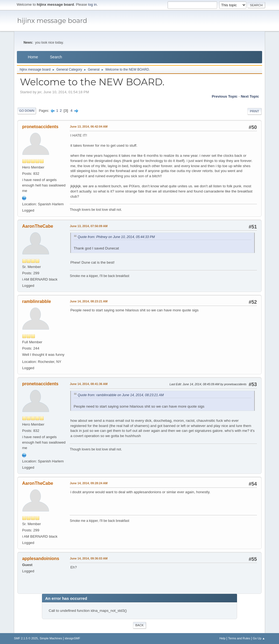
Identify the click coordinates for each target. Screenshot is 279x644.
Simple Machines (51, 638)
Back (139, 625)
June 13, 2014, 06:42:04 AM (89, 127)
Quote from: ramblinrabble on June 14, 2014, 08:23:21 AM (121, 395)
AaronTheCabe (38, 226)
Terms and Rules (239, 638)
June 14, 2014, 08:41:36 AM (89, 384)
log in (92, 4)
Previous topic (225, 96)
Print (254, 111)
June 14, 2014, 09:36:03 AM (89, 558)
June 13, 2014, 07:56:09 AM (89, 226)
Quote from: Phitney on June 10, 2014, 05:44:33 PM (116, 237)
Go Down (27, 111)
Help (222, 638)
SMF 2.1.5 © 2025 (26, 638)
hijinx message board (52, 21)
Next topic (250, 96)
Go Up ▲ (259, 638)
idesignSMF (72, 638)
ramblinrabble (37, 301)
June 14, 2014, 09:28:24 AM (89, 483)
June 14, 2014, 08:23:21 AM (89, 301)
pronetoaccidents (40, 127)
